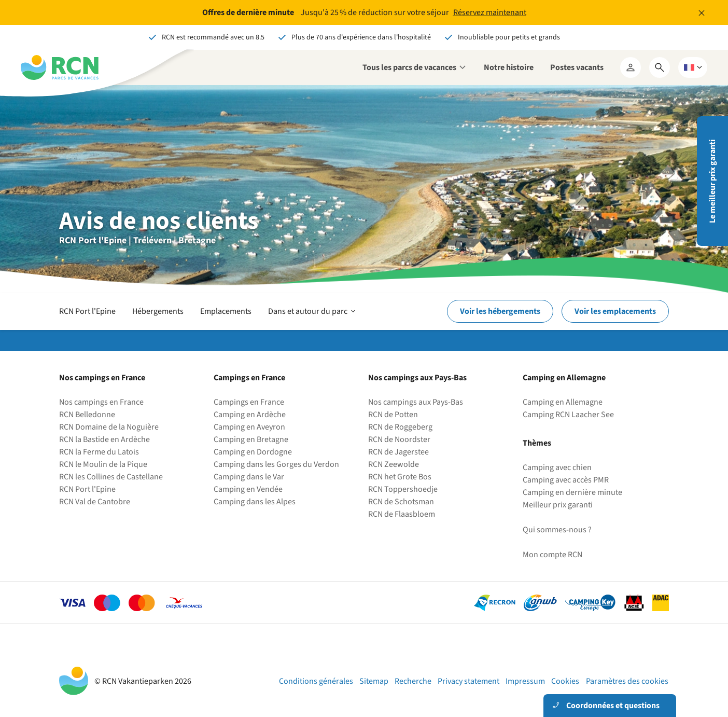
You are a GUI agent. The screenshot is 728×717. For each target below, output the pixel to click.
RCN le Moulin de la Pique (103, 464)
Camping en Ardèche (250, 415)
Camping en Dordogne (253, 452)
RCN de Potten (393, 415)
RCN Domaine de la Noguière (109, 427)
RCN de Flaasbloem (402, 514)
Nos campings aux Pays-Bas (416, 402)
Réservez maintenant (490, 12)
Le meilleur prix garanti (712, 181)
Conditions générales (316, 681)
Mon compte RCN (552, 555)
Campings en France (249, 402)
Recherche (413, 681)
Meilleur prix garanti (558, 505)
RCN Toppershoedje (403, 489)
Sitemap (374, 681)
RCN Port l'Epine (87, 311)
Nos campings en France (101, 402)
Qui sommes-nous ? (557, 530)
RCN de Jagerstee (398, 452)
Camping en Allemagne (563, 402)
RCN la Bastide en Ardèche (104, 439)
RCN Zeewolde (394, 464)
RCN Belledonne (87, 415)
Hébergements (158, 311)
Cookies (565, 681)
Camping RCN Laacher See (568, 415)
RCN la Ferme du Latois (99, 452)
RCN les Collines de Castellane (111, 477)
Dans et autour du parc (313, 311)
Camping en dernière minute (572, 492)
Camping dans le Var (249, 477)
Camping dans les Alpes (255, 502)
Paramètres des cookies (627, 681)
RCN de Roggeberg (400, 427)
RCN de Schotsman (401, 502)
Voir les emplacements (615, 311)
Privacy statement (468, 681)
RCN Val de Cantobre (95, 502)
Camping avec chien (557, 467)
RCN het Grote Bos (400, 477)
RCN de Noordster (399, 439)
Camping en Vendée (248, 489)
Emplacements (226, 311)
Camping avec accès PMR (566, 480)
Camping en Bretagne (251, 439)
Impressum (525, 681)
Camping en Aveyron (249, 427)
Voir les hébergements (500, 311)
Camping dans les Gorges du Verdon (276, 464)
